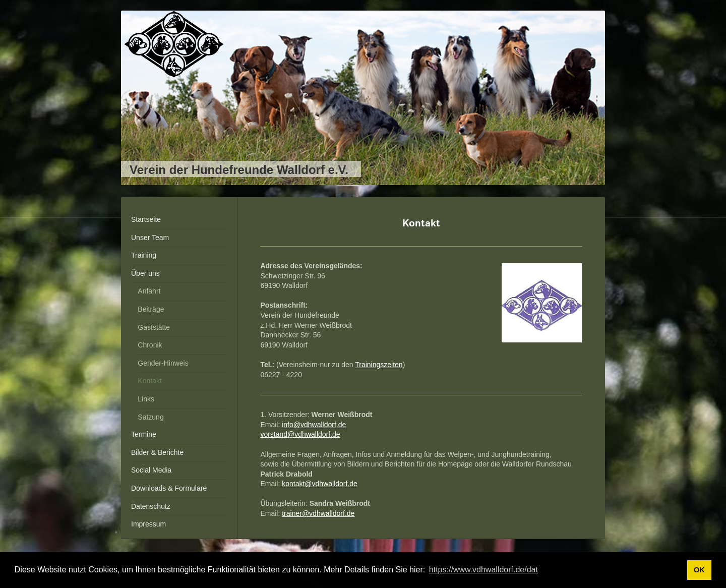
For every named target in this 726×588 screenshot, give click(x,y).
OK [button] (699, 570)
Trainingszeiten (379, 365)
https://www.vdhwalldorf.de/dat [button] (483, 570)
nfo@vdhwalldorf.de (315, 425)
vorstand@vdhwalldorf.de (300, 434)
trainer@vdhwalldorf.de (318, 513)
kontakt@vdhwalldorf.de (320, 484)
